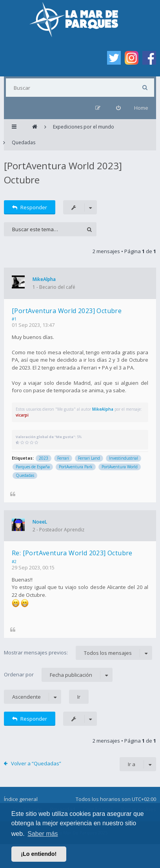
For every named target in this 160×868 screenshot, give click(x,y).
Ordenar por (58, 675)
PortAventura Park (76, 467)
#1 (14, 319)
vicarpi (22, 415)
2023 (44, 458)
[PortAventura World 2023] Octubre (67, 311)
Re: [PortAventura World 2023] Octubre (72, 553)
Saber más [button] (43, 834)
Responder (30, 207)
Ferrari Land (89, 458)
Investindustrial (124, 458)
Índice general (21, 799)
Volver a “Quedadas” (36, 763)
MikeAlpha (44, 279)
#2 (14, 562)
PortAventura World (120, 467)
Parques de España (33, 467)
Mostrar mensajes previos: (78, 653)
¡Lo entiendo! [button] (39, 854)
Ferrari (63, 458)
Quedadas (25, 475)
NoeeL (40, 522)
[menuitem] (118, 108)
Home (141, 108)
